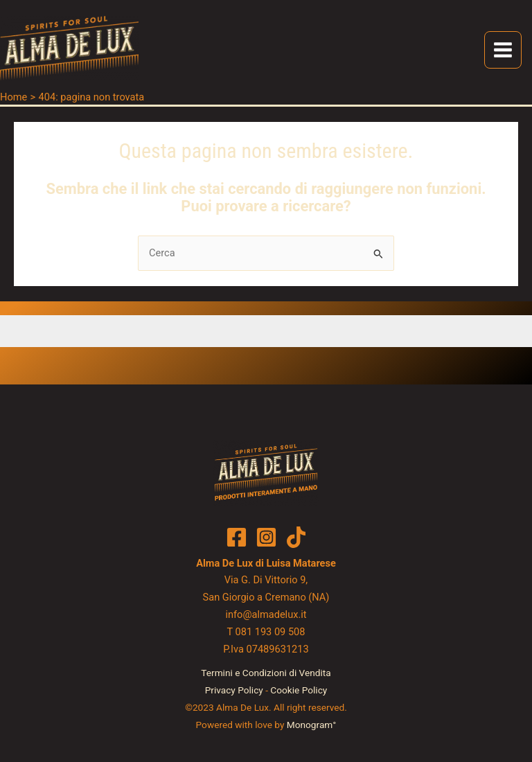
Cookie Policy (299, 691)
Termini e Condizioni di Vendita (266, 674)
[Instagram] (266, 538)
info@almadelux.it (266, 616)
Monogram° (312, 725)
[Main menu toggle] (503, 51)
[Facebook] (237, 538)
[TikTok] (296, 538)
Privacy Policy (234, 691)
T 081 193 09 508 (266, 633)
